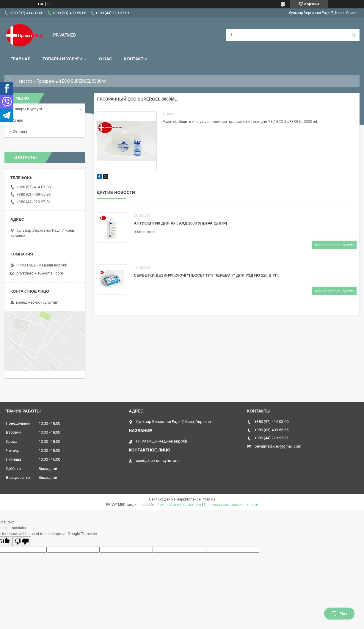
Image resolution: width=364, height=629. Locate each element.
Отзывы (20, 132)
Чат (339, 614)
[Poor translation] (22, 541)
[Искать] (354, 35)
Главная (21, 59)
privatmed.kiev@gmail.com (40, 273)
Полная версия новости (334, 245)
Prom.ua (208, 499)
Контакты (136, 59)
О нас (105, 59)
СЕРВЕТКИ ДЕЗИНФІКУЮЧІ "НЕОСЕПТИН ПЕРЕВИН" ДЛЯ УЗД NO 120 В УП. (206, 275)
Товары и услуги (63, 59)
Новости (24, 81)
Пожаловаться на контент (179, 505)
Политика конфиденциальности (231, 505)
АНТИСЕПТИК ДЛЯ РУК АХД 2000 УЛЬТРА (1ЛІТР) (181, 223)
